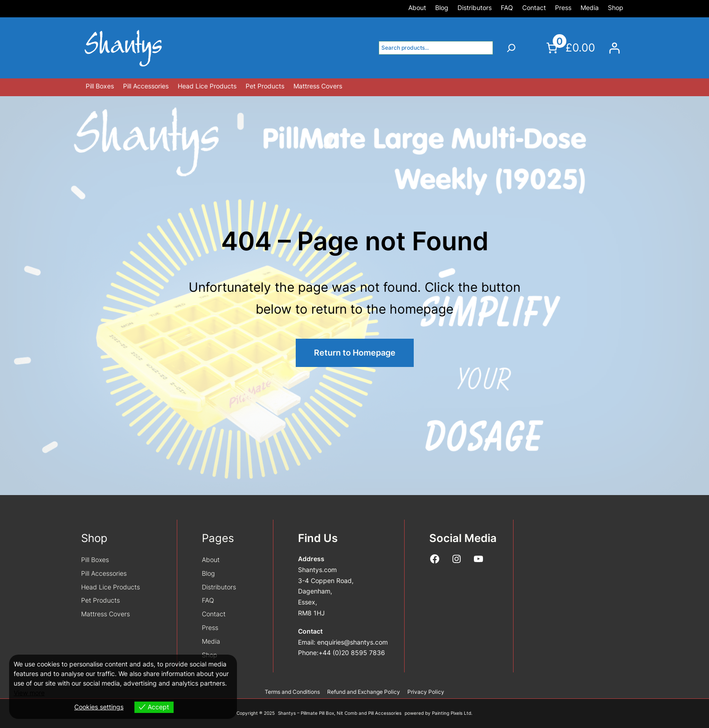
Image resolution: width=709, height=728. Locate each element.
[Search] (511, 48)
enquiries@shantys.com (352, 642)
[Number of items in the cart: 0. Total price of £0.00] (569, 48)
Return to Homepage (355, 353)
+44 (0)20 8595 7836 (352, 653)
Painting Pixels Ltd (452, 713)
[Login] (614, 48)
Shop (94, 538)
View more (29, 693)
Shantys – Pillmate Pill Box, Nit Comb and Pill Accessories (340, 713)
